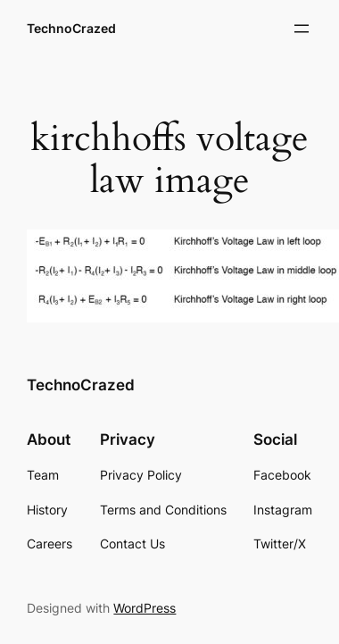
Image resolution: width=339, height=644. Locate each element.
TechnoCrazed (71, 28)
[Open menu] (302, 29)
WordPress (145, 608)
